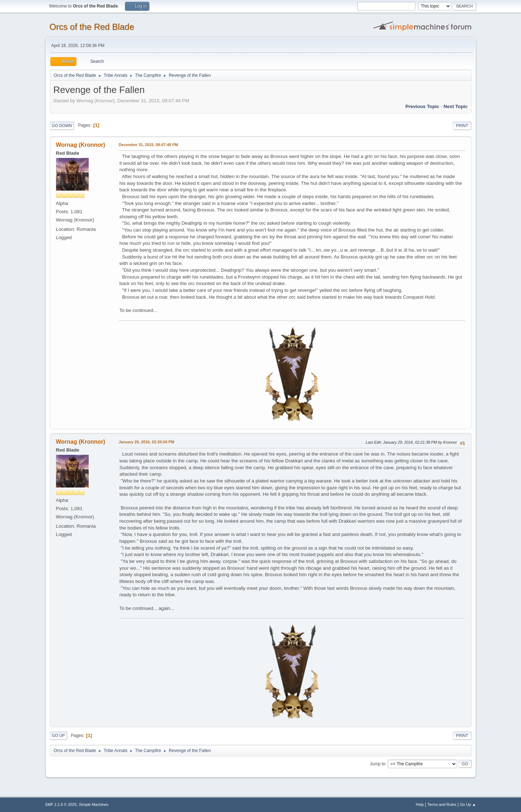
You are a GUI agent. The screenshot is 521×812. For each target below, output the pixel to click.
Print (462, 126)
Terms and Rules (442, 804)
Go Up (59, 736)
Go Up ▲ (468, 804)
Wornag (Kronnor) (81, 145)
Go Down (62, 126)
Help (420, 804)
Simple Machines (94, 804)
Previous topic (422, 106)
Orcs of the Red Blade (92, 27)
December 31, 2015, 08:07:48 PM (148, 145)
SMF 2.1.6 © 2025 (61, 804)
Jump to (378, 764)
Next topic (455, 106)
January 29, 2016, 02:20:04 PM (147, 442)
